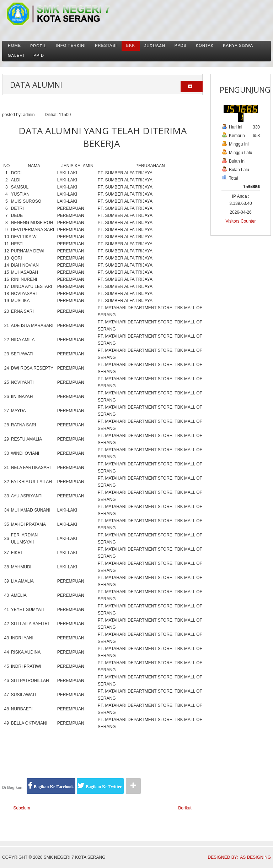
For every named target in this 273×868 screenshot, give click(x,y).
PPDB (181, 45)
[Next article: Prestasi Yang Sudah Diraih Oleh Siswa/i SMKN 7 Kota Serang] (188, 808)
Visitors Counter (240, 221)
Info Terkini (71, 45)
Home (14, 45)
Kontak (205, 45)
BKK (131, 45)
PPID (39, 55)
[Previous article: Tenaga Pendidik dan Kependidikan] (19, 808)
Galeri (16, 55)
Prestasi (106, 45)
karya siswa (238, 45)
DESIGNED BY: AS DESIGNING (237, 857)
